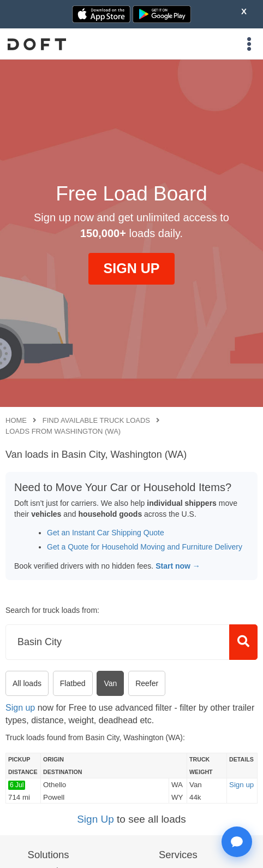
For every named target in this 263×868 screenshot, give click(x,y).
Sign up (20, 708)
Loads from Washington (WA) (63, 431)
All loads (27, 683)
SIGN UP (132, 268)
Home (16, 420)
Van (110, 683)
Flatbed (73, 683)
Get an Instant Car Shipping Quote (106, 533)
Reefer (147, 683)
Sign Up (95, 819)
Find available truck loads (96, 420)
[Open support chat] (237, 842)
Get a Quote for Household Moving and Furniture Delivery (145, 547)
